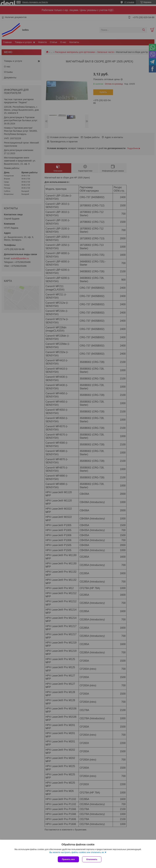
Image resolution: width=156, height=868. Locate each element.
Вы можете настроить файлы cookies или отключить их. (77, 852)
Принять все (68, 859)
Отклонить (92, 859)
